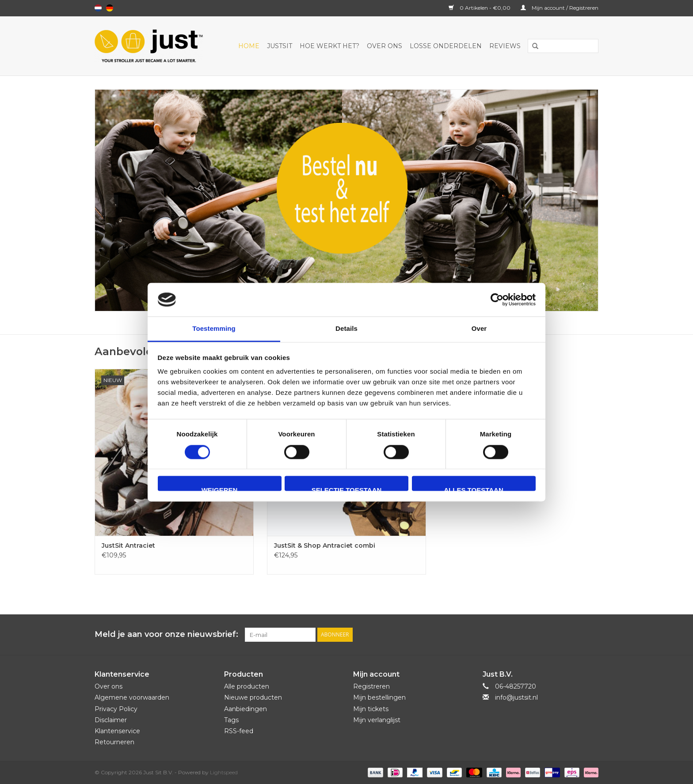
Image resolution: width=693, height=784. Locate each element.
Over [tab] (479, 329)
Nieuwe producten (253, 697)
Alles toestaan (473, 489)
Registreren (371, 686)
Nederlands (98, 8)
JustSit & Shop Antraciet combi (325, 545)
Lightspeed (224, 772)
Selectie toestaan (347, 489)
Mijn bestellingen (379, 697)
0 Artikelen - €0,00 (480, 8)
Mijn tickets (371, 709)
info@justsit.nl (516, 697)
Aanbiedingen (246, 709)
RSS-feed (239, 731)
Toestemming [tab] (214, 329)
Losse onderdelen (446, 46)
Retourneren (114, 742)
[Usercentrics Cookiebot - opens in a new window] (497, 299)
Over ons (385, 46)
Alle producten (247, 686)
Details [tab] (346, 329)
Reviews (505, 46)
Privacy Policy (116, 709)
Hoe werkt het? (329, 46)
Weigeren (220, 489)
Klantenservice (117, 731)
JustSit (280, 46)
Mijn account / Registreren (560, 8)
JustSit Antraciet (128, 545)
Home (249, 46)
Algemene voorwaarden (132, 697)
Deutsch (110, 8)
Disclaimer (111, 720)
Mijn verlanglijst (377, 720)
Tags (231, 720)
